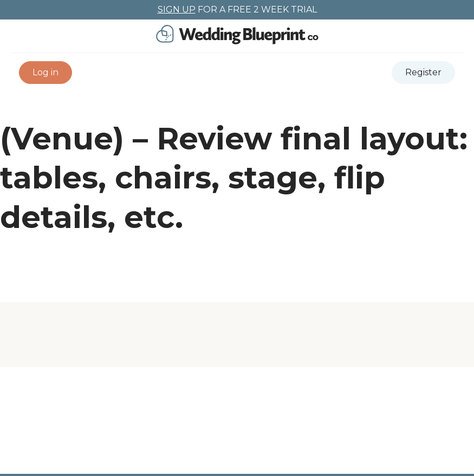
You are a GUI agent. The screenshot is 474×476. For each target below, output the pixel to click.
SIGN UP (177, 9)
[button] (46, 73)
